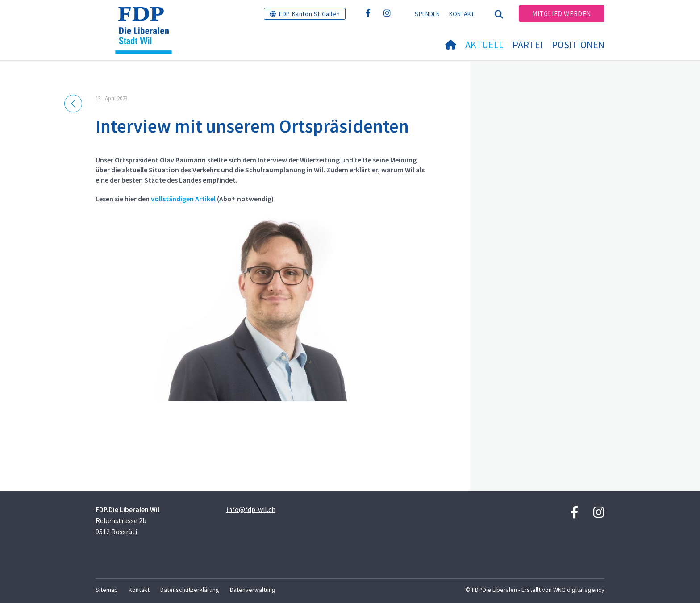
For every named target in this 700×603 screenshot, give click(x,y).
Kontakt (462, 14)
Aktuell (484, 45)
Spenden (427, 14)
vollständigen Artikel (183, 199)
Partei (528, 45)
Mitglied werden (562, 14)
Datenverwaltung (253, 590)
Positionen (578, 45)
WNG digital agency (579, 590)
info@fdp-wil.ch (251, 509)
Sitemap (107, 590)
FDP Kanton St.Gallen (309, 14)
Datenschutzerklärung (190, 590)
